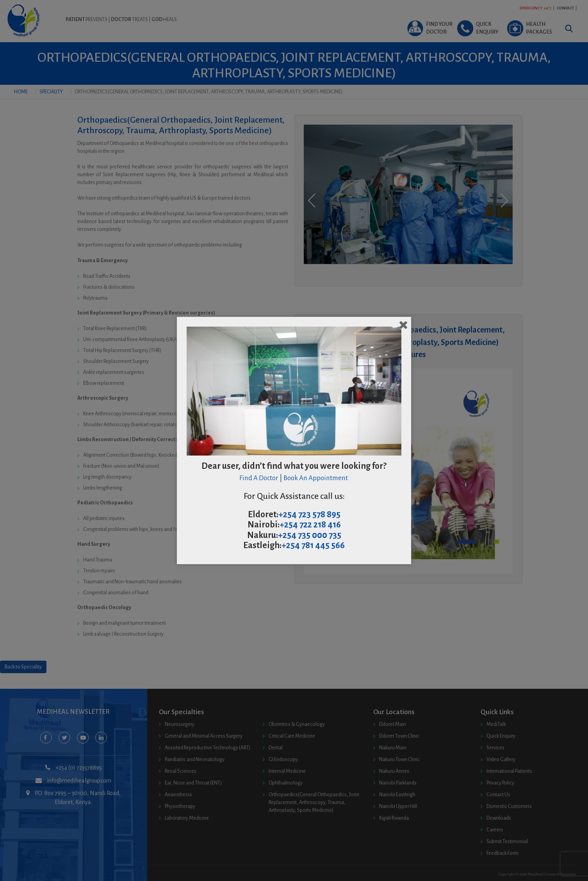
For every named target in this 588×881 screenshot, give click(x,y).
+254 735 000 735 (310, 535)
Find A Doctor (259, 478)
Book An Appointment (316, 478)
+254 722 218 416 (310, 525)
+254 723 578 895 (309, 515)
